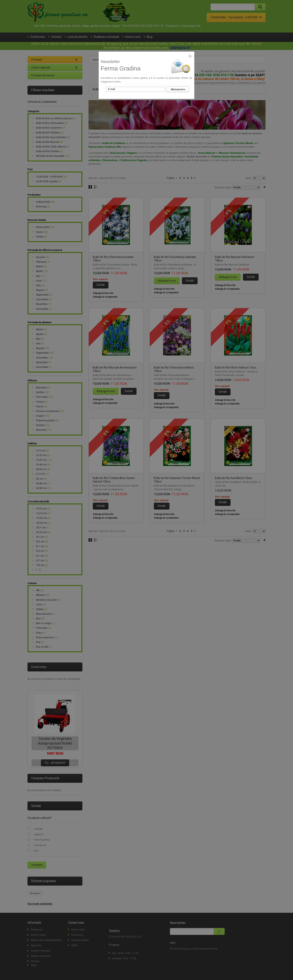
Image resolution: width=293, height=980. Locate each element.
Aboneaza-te (178, 89)
